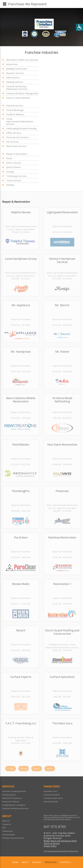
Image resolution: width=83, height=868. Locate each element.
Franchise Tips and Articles (13, 838)
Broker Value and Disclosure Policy (60, 841)
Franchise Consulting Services (14, 791)
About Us (6, 821)
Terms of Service (52, 843)
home (15, 862)
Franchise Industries (52, 795)
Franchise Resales (51, 802)
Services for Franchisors (12, 798)
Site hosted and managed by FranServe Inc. (61, 851)
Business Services (15, 73)
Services (37, 862)
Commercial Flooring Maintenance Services (17, 88)
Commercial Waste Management (22, 93)
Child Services (13, 77)
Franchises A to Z (51, 791)
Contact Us (7, 824)
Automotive (12, 64)
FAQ (4, 828)
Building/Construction (17, 69)
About (25, 862)
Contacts (65, 862)
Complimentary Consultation (14, 805)
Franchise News (8, 835)
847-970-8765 (55, 827)
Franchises (51, 862)
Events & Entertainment (18, 98)
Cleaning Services (15, 82)
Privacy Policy (50, 846)
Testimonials (7, 831)
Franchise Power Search (53, 798)
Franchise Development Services (15, 808)
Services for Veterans (11, 802)
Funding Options (9, 795)
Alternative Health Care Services (22, 60)
